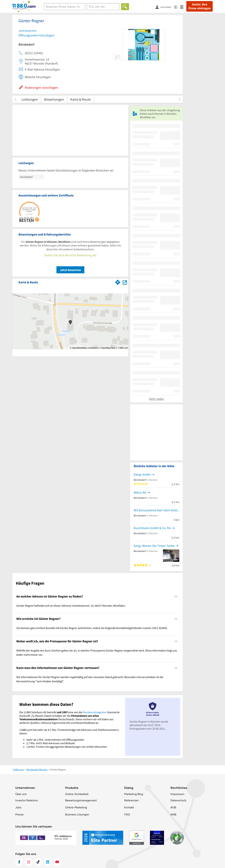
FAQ (127, 814)
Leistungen (30, 99)
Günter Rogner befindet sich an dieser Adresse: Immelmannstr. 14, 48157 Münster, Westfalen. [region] (71, 606)
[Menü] (183, 7)
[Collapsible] (176, 596)
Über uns (21, 794)
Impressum (177, 794)
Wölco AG (140, 492)
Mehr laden (157, 399)
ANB (173, 814)
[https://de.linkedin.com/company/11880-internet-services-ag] (48, 862)
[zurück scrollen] (15, 99)
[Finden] (125, 7)
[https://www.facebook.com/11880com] (19, 862)
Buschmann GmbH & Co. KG (152, 528)
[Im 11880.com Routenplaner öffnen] (118, 282)
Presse (19, 814)
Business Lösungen (77, 814)
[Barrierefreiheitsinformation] (177, 7)
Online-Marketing (76, 807)
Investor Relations (27, 800)
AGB (173, 807)
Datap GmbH (142, 474)
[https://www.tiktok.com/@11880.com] (38, 862)
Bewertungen (54, 99)
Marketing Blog (134, 794)
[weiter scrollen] (180, 99)
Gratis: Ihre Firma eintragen (200, 6)
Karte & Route (81, 99)
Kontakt (129, 807)
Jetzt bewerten (70, 270)
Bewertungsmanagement (81, 800)
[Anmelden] (165, 7)
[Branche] (65, 7)
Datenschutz (179, 800)
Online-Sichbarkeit (77, 794)
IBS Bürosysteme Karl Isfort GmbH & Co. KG (156, 510)
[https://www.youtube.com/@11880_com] (57, 862)
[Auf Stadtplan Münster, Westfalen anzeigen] (125, 282)
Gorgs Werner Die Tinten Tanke (154, 546)
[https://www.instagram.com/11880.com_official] (29, 862)
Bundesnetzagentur (95, 712)
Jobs (18, 807)
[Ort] (103, 7)
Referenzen (131, 800)
